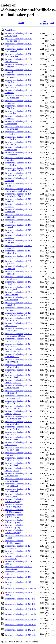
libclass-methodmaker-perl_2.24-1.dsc (20, 599)
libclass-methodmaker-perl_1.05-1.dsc (20, 625)
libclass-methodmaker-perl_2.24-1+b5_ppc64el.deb (18, 402)
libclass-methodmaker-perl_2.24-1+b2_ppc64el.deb (18, 350)
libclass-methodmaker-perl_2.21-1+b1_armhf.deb (18, 299)
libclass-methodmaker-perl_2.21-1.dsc (20, 604)
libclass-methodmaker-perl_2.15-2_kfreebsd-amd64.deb (18, 169)
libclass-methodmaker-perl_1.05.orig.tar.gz (14, 542)
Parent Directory (11, 30)
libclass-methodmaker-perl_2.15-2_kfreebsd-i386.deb (18, 174)
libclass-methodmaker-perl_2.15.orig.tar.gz (14, 500)
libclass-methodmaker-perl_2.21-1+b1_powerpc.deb (18, 397)
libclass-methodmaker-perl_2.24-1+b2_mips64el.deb (18, 381)
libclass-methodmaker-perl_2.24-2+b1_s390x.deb (18, 490)
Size (52, 23)
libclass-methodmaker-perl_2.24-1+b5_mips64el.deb (18, 412)
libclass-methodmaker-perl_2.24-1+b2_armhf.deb (18, 376)
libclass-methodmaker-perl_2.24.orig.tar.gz (14, 526)
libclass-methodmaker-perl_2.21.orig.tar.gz (14, 531)
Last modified (44, 23)
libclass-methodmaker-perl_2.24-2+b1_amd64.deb (18, 449)
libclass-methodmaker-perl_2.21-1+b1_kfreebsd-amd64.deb (18, 314)
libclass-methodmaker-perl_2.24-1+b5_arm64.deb (18, 423)
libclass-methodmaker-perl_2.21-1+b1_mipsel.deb (18, 340)
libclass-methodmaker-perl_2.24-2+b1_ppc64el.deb (18, 407)
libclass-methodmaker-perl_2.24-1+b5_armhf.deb (18, 438)
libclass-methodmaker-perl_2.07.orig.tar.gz (14, 521)
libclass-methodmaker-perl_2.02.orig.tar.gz (14, 511)
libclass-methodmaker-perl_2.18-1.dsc (20, 609)
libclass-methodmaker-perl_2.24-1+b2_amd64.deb (18, 355)
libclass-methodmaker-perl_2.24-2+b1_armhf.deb (18, 464)
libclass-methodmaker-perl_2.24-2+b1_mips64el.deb (18, 418)
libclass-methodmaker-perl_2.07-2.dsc (20, 635)
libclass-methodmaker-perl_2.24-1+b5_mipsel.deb (18, 459)
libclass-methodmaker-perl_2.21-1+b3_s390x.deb (18, 293)
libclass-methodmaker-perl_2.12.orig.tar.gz (14, 516)
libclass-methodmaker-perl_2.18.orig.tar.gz (14, 506)
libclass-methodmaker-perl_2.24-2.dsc (20, 588)
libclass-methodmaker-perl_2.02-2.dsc (20, 630)
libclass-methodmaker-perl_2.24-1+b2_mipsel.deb (18, 387)
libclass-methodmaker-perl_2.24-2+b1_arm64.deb (18, 428)
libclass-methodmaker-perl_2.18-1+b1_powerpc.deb (18, 40)
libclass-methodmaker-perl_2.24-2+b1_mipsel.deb (18, 469)
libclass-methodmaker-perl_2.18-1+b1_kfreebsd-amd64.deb (18, 190)
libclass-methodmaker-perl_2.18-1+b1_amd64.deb (18, 76)
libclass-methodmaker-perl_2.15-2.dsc (20, 614)
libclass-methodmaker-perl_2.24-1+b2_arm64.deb (18, 366)
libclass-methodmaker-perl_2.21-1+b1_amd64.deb (18, 309)
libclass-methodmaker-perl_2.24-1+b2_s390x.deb (18, 361)
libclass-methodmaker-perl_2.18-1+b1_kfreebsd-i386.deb (18, 195)
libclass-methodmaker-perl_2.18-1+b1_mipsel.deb (18, 97)
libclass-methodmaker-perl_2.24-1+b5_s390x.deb (18, 485)
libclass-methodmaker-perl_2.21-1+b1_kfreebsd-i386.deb (18, 335)
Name (21, 23)
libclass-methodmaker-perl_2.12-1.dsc (20, 619)
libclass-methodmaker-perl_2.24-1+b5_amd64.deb (18, 454)
